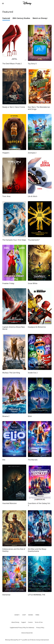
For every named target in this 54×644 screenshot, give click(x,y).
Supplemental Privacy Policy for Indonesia (22, 628)
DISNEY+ (17, 615)
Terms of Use (39, 622)
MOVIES (31, 615)
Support (24, 622)
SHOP (24, 615)
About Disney (15, 622)
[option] (7, 19)
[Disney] (27, 3)
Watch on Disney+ (40, 18)
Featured (6, 18)
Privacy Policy (40, 628)
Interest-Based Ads (27, 633)
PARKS (37, 615)
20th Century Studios (21, 18)
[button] (3, 3)
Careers (30, 622)
